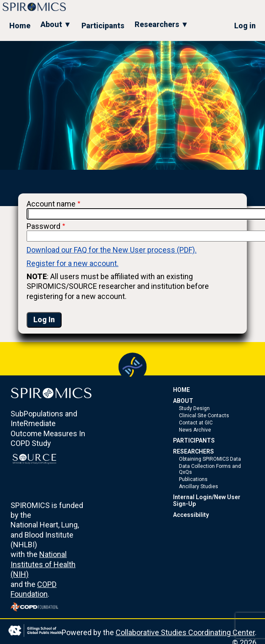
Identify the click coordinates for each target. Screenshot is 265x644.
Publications (193, 479)
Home (20, 26)
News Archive (195, 430)
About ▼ (56, 24)
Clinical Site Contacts (204, 416)
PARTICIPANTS (194, 440)
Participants (103, 26)
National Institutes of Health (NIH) (43, 564)
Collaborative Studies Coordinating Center (185, 632)
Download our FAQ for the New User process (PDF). (112, 250)
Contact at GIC (196, 423)
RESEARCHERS (193, 451)
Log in (245, 26)
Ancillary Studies (199, 486)
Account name (51, 204)
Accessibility (191, 515)
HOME (181, 390)
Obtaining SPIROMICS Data (210, 459)
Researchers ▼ (162, 24)
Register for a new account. (73, 263)
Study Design (194, 408)
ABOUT (183, 401)
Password (43, 226)
